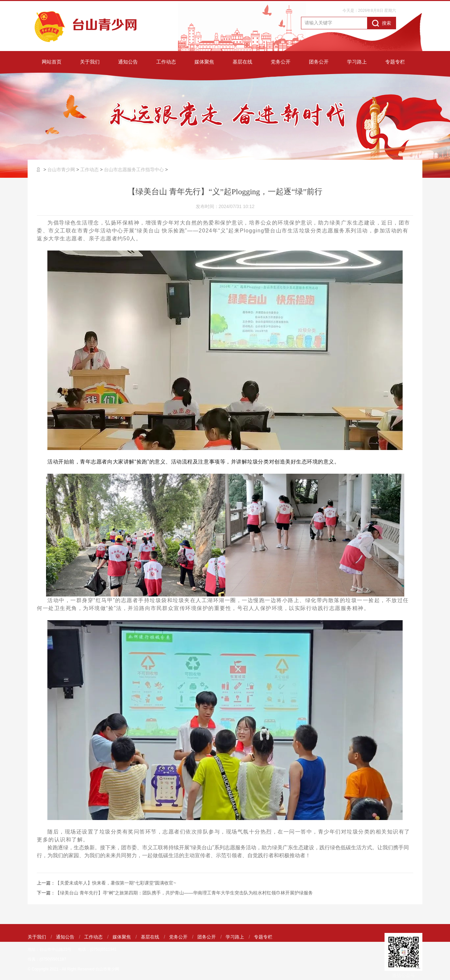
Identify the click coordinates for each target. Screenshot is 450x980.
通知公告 (128, 62)
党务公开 (281, 62)
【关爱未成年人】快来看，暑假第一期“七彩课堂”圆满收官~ (116, 883)
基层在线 (242, 62)
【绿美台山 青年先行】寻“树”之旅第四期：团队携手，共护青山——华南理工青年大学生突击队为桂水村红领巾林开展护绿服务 (184, 893)
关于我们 (90, 62)
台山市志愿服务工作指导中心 (134, 170)
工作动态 (166, 62)
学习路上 (357, 62)
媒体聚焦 (204, 62)
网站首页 (52, 62)
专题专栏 (395, 62)
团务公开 (319, 62)
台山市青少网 (61, 170)
